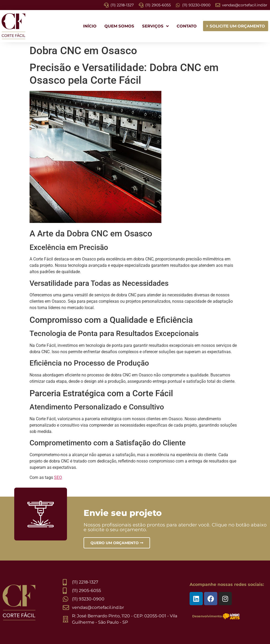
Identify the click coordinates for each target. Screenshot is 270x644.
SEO (58, 477)
